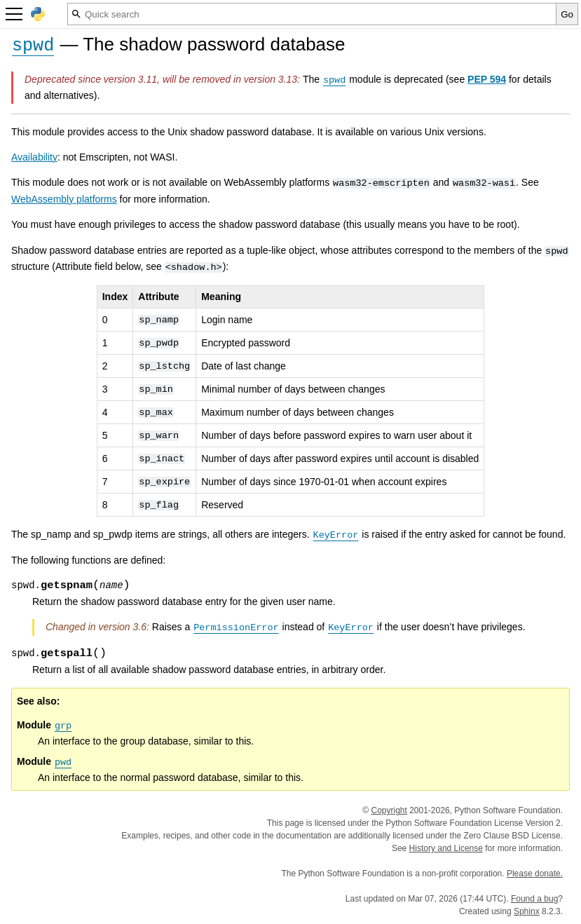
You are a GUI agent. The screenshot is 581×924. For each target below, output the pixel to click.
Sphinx (527, 911)
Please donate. (535, 874)
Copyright (389, 810)
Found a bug (534, 899)
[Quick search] (312, 14)
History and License (446, 848)
